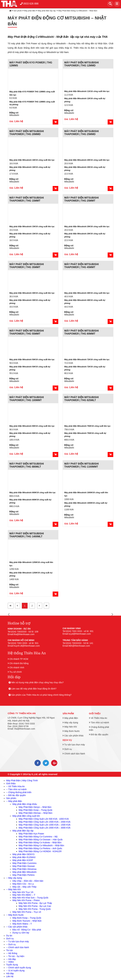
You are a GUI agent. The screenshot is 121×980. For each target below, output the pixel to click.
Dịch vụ (67, 740)
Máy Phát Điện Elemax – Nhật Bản (35, 813)
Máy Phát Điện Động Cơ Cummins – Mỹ (38, 837)
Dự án (9, 936)
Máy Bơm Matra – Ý (22, 924)
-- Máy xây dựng (14, 878)
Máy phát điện (30, 11)
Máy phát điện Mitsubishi (24, 872)
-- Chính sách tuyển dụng (19, 968)
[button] (9, 615)
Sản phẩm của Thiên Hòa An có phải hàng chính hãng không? (41, 695)
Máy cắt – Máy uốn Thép (24, 887)
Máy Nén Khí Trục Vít (23, 892)
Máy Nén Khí (70, 727)
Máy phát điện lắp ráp (47, 11)
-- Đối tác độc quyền (16, 795)
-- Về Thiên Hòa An (15, 786)
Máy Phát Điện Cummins (24, 863)
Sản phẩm (18, 11)
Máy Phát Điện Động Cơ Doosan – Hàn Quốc (41, 840)
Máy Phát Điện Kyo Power (31, 834)
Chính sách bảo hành (74, 754)
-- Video (10, 962)
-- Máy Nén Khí (14, 889)
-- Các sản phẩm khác (17, 927)
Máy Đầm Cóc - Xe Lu (23, 884)
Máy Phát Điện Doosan (24, 866)
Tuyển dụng (12, 965)
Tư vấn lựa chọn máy (74, 745)
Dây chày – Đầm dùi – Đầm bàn (28, 881)
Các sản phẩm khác (73, 736)
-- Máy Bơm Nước (15, 915)
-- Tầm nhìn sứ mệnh (16, 789)
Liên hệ (10, 976)
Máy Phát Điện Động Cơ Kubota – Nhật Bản (40, 842)
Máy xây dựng (70, 723)
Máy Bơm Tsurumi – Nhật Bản (27, 921)
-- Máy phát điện (14, 801)
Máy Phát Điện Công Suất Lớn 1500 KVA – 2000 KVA (45, 822)
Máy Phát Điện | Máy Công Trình (22, 780)
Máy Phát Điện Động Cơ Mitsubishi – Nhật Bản (78, 11)
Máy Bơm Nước (71, 731)
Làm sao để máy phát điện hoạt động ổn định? (34, 689)
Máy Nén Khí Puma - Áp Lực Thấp (35, 903)
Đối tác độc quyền (99, 734)
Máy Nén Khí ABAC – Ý (24, 895)
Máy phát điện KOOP (23, 860)
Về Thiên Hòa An (98, 718)
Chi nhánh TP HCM (19, 659)
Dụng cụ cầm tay (21, 933)
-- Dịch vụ (11, 944)
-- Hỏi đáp (11, 959)
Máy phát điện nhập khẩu (25, 804)
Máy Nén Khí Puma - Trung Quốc (35, 909)
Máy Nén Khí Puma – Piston (26, 900)
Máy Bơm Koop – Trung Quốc (27, 918)
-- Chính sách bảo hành (18, 947)
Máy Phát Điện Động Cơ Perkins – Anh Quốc (40, 848)
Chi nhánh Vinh (17, 668)
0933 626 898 (29, 4)
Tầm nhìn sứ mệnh (99, 723)
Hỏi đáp (10, 973)
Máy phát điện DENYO (23, 854)
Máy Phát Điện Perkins (24, 875)
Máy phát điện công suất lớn (26, 816)
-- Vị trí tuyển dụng (15, 971)
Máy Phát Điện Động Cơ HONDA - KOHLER (40, 851)
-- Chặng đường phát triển (19, 792)
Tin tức (10, 950)
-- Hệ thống (12, 953)
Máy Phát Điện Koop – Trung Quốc (36, 810)
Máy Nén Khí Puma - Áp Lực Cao (35, 906)
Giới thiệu (95, 714)
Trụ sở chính (16, 672)
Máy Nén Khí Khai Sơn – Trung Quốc (30, 898)
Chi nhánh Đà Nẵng (19, 663)
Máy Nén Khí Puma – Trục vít (27, 912)
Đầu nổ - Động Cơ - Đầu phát (27, 930)
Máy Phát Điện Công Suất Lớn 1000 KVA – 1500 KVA (45, 825)
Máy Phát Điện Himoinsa (24, 869)
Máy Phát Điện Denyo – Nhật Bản (35, 807)
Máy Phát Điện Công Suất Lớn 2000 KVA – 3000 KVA (45, 828)
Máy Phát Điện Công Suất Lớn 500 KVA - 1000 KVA (44, 819)
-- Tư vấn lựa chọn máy (18, 941)
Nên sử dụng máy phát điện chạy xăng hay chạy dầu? (37, 682)
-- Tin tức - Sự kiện (15, 956)
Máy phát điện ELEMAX (24, 857)
